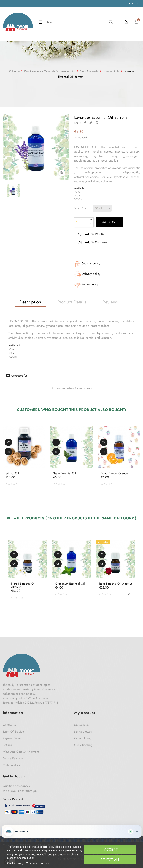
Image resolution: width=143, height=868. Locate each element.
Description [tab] (30, 302)
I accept (110, 850)
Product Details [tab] (72, 302)
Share (85, 123)
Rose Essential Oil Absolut (115, 584)
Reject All (110, 860)
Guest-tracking (83, 745)
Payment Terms (12, 738)
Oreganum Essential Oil (70, 584)
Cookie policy (15, 863)
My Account (82, 725)
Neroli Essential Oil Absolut (23, 585)
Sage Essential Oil (65, 473)
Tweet (91, 123)
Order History (83, 738)
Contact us (10, 725)
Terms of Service (13, 732)
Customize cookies (38, 863)
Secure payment (13, 758)
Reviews (110, 302)
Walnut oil (12, 473)
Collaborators (11, 765)
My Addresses (83, 732)
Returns (7, 745)
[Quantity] (82, 222)
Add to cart (109, 222)
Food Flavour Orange (114, 473)
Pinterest (97, 123)
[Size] (102, 208)
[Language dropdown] (135, 4)
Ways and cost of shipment (21, 752)
